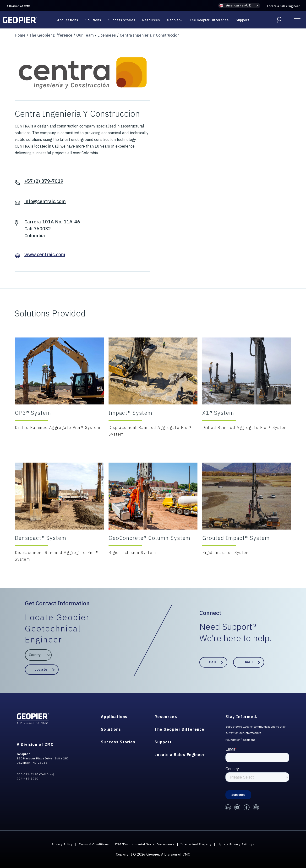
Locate (41, 669)
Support (242, 20)
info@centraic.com (45, 201)
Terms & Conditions (87, 844)
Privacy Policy (52, 844)
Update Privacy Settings (245, 844)
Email (248, 662)
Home (20, 35)
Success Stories (122, 20)
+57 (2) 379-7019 (44, 181)
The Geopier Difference (209, 20)
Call (213, 662)
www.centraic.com (45, 254)
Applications (68, 20)
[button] (239, 6)
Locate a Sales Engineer (283, 6)
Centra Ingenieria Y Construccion (150, 35)
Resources (151, 20)
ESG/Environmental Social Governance (142, 844)
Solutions (93, 20)
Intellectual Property (199, 844)
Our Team (85, 35)
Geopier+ (175, 20)
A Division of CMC (18, 6)
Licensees (107, 35)
